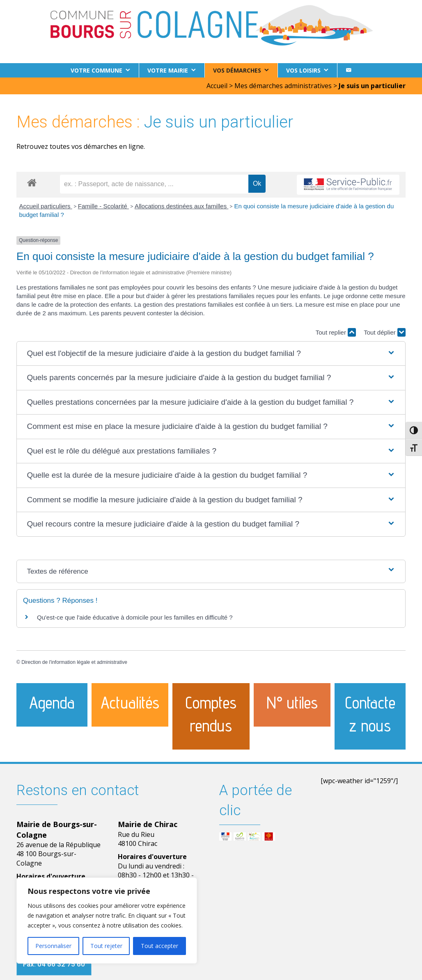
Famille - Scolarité (103, 206)
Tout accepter (159, 946)
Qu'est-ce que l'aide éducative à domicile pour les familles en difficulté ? (135, 617)
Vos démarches (237, 70)
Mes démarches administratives (283, 86)
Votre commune (96, 70)
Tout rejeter (106, 946)
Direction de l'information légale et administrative (74, 662)
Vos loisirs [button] (303, 70)
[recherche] (154, 184)
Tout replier (336, 332)
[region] (107, 921)
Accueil (217, 86)
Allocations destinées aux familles (181, 206)
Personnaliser (53, 946)
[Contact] (349, 70)
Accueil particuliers (46, 206)
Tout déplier (385, 332)
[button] (211, 354)
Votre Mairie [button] (168, 70)
